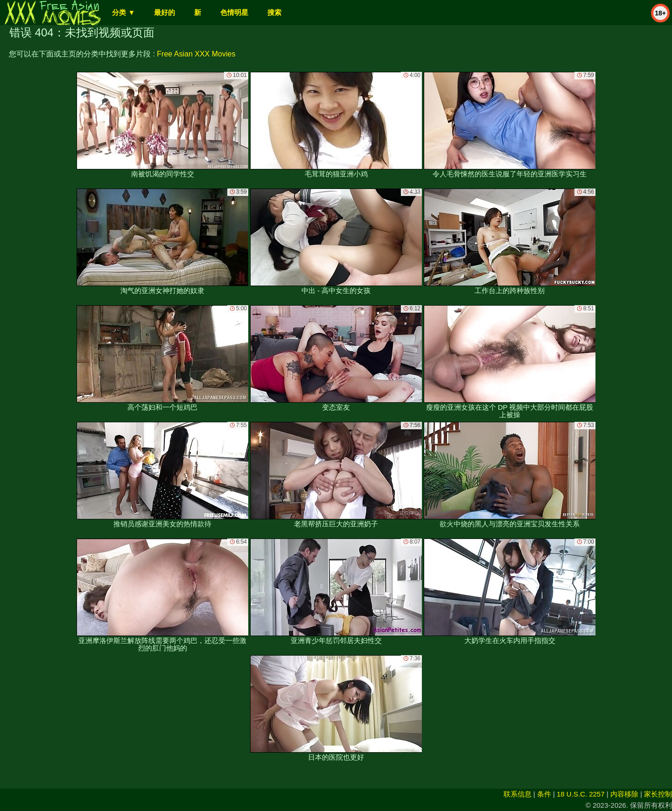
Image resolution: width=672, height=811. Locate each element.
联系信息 (518, 794)
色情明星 (234, 12)
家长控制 (658, 794)
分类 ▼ (123, 12)
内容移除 (624, 794)
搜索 (274, 12)
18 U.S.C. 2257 (581, 794)
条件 (544, 794)
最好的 (164, 12)
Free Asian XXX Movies (196, 54)
